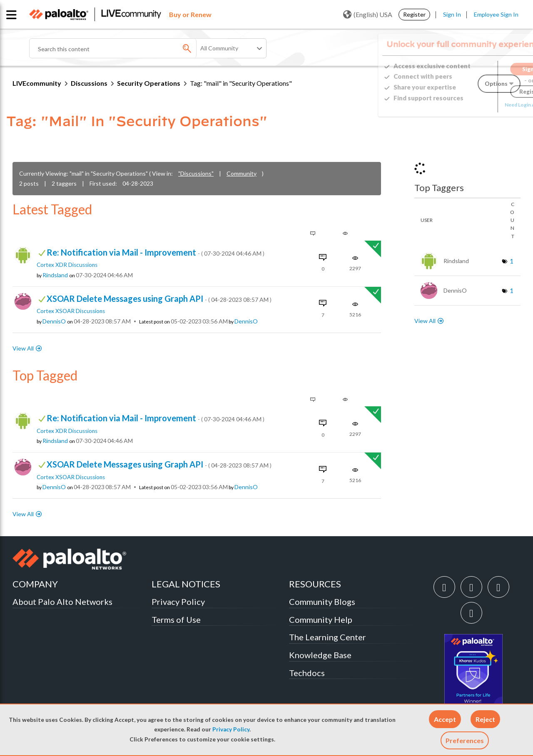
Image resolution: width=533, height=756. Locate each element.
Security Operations (149, 83)
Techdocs (307, 673)
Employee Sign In (496, 14)
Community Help (321, 619)
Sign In (452, 14)
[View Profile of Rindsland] (55, 275)
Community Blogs (322, 602)
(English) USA (368, 15)
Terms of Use (176, 619)
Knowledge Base (320, 655)
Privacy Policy (231, 729)
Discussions (89, 83)
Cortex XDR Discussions (67, 265)
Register (414, 14)
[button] (445, 719)
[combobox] (129, 48)
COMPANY (35, 584)
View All (23, 348)
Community (242, 173)
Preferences (465, 740)
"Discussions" (196, 173)
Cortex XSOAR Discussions (71, 311)
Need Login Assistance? (483, 105)
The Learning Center (328, 637)
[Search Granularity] (232, 48)
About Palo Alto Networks (62, 602)
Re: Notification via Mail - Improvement (156, 252)
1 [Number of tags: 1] (512, 261)
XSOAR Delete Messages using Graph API (159, 298)
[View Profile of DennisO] (54, 321)
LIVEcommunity (37, 83)
